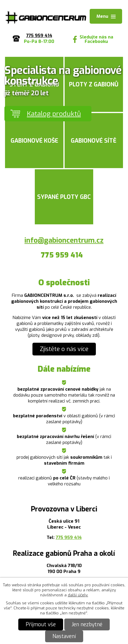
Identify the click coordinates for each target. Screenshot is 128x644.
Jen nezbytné (87, 624)
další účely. (78, 595)
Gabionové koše (34, 141)
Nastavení (64, 636)
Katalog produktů (54, 114)
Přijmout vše (41, 624)
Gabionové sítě (94, 141)
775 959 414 (69, 537)
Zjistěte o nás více (64, 349)
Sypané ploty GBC (64, 197)
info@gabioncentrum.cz (64, 240)
